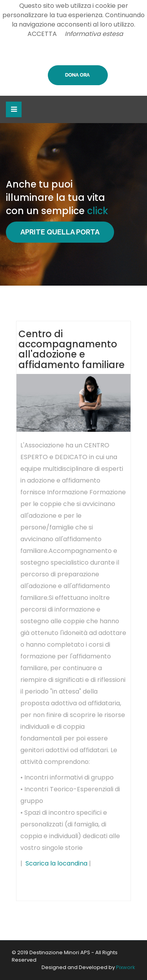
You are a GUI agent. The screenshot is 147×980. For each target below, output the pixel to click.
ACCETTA (42, 34)
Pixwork (126, 967)
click (98, 211)
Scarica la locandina (56, 863)
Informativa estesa (94, 34)
